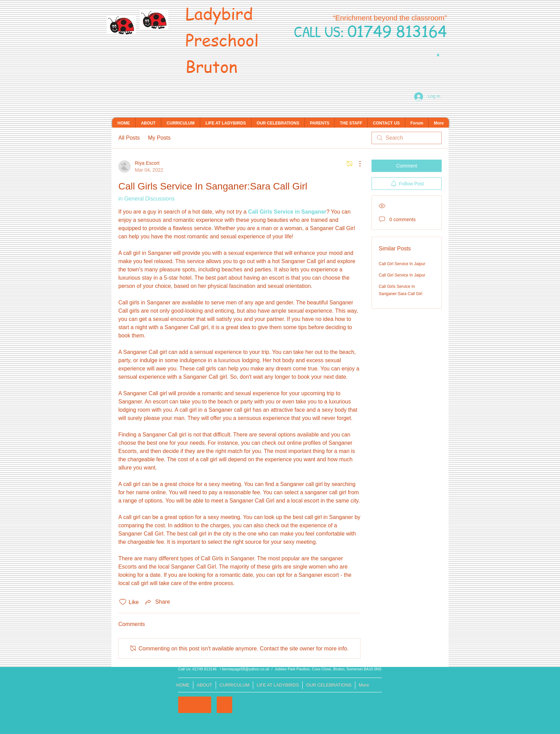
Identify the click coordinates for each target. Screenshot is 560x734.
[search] (407, 138)
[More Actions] (356, 164)
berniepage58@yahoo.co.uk (246, 669)
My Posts (159, 138)
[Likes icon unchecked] (123, 602)
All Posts (129, 138)
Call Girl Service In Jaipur (402, 264)
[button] (438, 55)
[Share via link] (157, 602)
